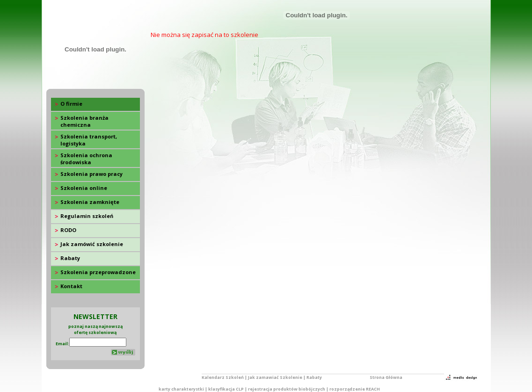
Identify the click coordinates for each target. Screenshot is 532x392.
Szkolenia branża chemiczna (84, 121)
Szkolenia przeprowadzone (98, 272)
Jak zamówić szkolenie (92, 244)
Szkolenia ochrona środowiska (86, 159)
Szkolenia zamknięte (90, 202)
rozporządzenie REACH (355, 389)
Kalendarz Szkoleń (223, 377)
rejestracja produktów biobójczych (287, 389)
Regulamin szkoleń (87, 216)
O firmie (71, 104)
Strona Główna (386, 377)
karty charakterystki (181, 389)
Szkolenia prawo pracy (91, 174)
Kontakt (71, 286)
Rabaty (70, 258)
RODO (68, 230)
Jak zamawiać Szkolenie (275, 377)
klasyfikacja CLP (226, 389)
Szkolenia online (84, 188)
